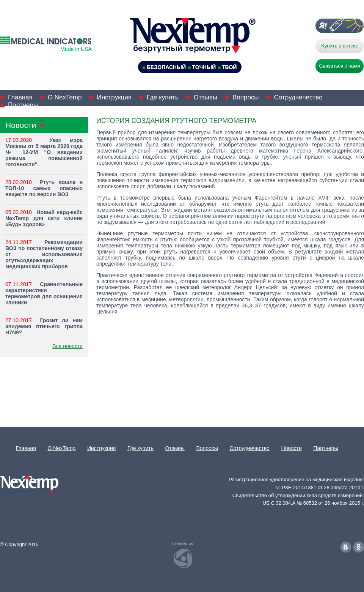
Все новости (67, 346)
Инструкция (114, 97)
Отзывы (206, 97)
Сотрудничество (298, 97)
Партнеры (23, 105)
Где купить (163, 97)
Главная (20, 97)
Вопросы (246, 97)
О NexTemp (65, 97)
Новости (292, 448)
